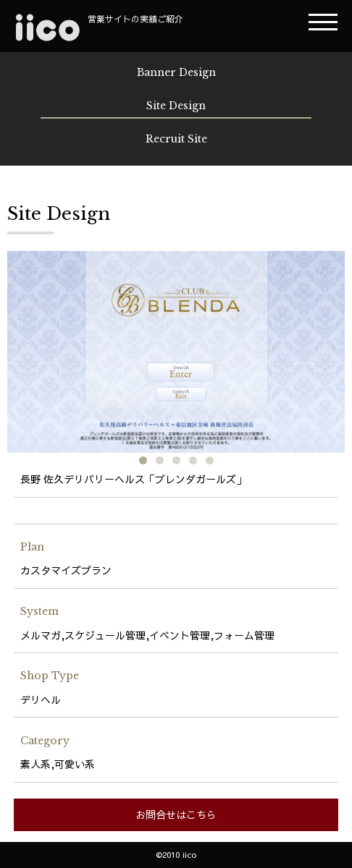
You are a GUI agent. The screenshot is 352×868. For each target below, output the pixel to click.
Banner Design (176, 72)
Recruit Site (176, 139)
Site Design (176, 106)
